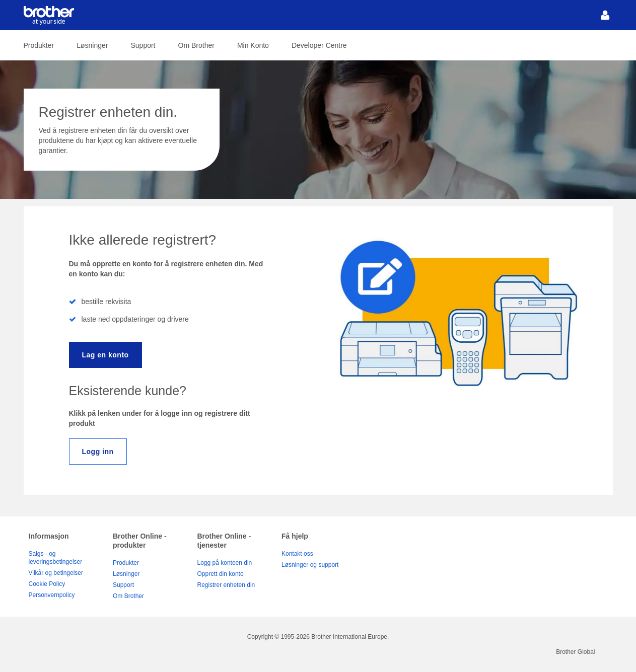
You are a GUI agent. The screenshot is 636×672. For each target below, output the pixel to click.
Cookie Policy (47, 584)
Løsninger (92, 45)
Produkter (39, 45)
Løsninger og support (310, 565)
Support (143, 45)
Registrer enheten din (226, 585)
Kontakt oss (297, 554)
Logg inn (98, 452)
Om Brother (196, 45)
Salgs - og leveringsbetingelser (56, 558)
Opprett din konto (221, 574)
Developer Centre (319, 45)
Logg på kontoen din (225, 563)
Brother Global (575, 652)
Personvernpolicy (52, 595)
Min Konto (253, 45)
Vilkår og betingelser (56, 573)
